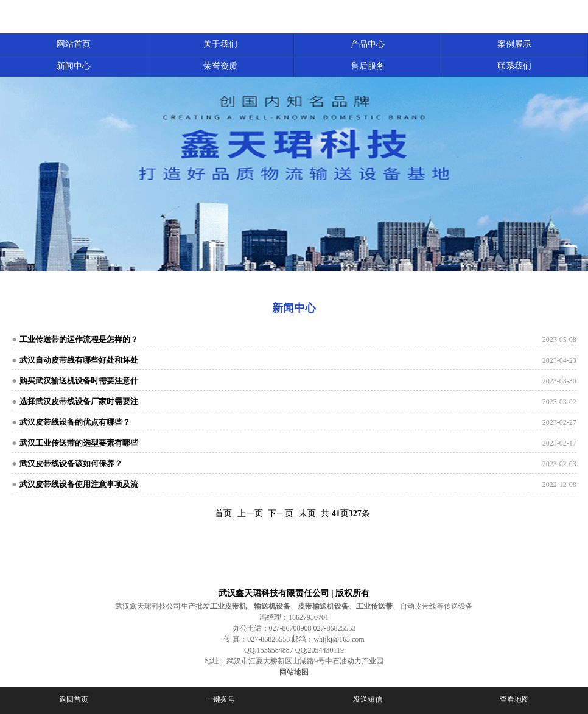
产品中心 (368, 44)
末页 (307, 513)
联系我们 (514, 66)
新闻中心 (74, 66)
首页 (223, 513)
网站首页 (74, 44)
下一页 (281, 513)
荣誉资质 (220, 66)
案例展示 (514, 44)
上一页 (250, 513)
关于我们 (220, 44)
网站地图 (294, 672)
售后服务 (368, 66)
